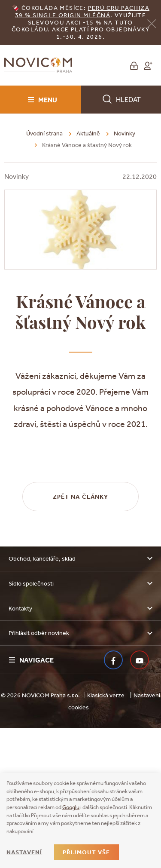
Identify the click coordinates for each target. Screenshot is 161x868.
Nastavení (24, 852)
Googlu (71, 807)
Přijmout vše (86, 852)
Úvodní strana (44, 133)
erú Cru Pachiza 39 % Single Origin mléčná (82, 11)
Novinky (125, 133)
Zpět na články (81, 636)
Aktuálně (88, 133)
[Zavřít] (152, 23)
